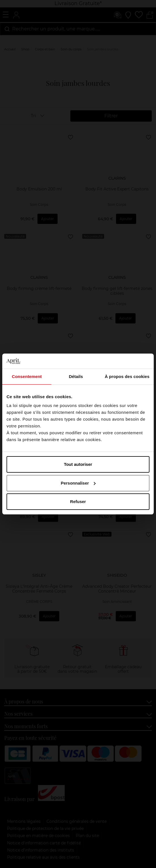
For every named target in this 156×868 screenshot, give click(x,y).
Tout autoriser (78, 464)
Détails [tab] (76, 376)
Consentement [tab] (27, 376)
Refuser (78, 502)
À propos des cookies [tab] (127, 376)
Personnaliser (78, 483)
